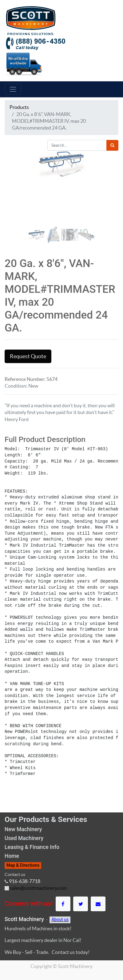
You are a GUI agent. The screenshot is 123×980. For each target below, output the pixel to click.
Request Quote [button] (28, 356)
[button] (13, 212)
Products (19, 107)
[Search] (112, 145)
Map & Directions (23, 865)
